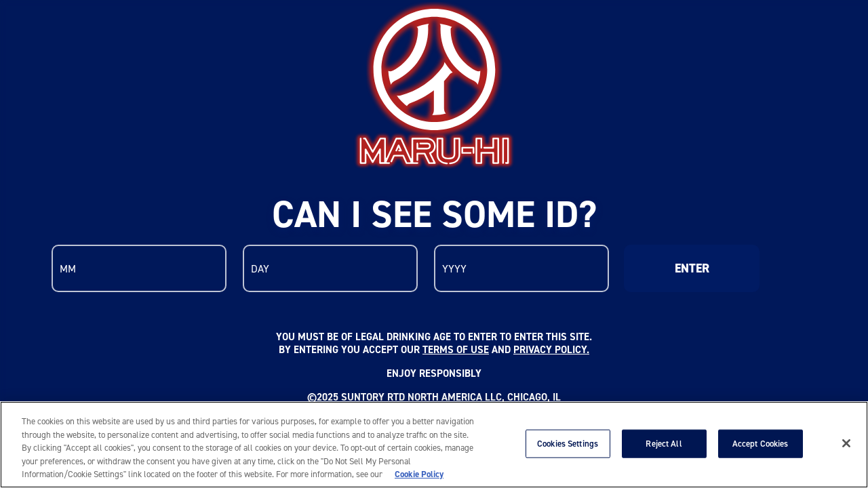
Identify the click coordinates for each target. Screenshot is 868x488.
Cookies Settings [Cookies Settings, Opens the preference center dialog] (568, 444)
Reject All (664, 444)
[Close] (846, 443)
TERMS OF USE (456, 349)
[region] (434, 445)
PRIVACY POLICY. (551, 349)
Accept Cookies (761, 444)
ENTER (692, 268)
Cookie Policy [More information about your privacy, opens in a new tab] (419, 474)
